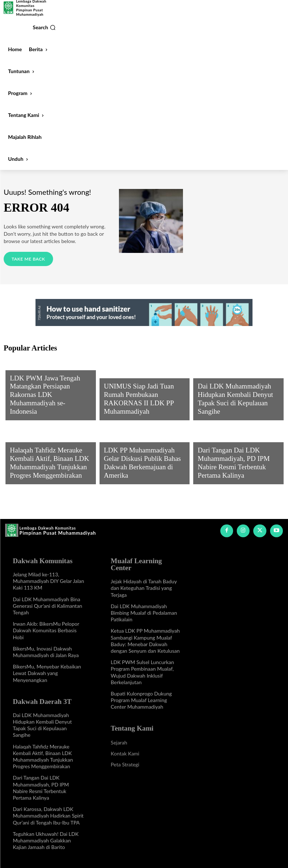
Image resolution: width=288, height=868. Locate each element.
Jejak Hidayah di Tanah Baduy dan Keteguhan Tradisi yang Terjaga (144, 577)
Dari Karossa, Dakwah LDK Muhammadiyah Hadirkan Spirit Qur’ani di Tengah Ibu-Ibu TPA (48, 811)
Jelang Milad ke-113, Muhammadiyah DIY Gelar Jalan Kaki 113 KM (48, 577)
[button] (44, 27)
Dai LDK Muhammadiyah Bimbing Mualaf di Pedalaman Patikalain (144, 602)
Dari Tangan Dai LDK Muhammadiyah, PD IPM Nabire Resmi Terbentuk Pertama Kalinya (235, 468)
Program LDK (26, 385)
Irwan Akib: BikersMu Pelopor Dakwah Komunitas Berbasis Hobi (46, 626)
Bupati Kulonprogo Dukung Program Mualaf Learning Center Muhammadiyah (141, 689)
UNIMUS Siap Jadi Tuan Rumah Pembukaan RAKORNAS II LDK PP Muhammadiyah (141, 404)
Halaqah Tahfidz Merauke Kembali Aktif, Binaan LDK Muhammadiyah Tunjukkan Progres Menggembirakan (43, 752)
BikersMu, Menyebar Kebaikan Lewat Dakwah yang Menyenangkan (47, 669)
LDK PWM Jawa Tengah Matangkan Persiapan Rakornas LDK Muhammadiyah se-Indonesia (49, 404)
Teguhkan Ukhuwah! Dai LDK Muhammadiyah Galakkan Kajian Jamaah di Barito (46, 836)
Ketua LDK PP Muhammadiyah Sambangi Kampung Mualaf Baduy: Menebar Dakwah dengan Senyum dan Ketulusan (145, 630)
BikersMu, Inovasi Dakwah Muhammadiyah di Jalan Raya (46, 648)
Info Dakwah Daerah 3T (226, 385)
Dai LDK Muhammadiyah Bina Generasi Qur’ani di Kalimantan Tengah (48, 602)
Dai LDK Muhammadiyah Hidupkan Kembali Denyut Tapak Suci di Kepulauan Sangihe (238, 404)
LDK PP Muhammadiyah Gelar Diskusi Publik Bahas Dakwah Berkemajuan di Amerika (139, 468)
